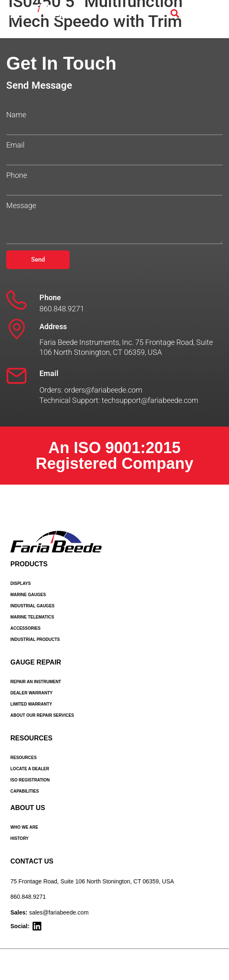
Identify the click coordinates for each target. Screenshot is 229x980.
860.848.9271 (28, 897)
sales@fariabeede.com (59, 912)
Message (21, 206)
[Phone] (17, 300)
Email (15, 145)
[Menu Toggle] (210, 14)
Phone (17, 175)
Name (16, 115)
